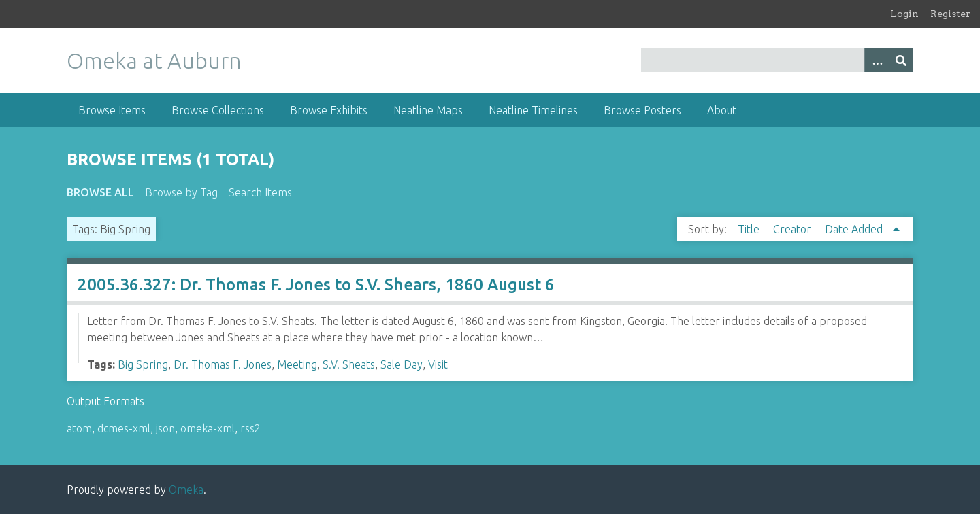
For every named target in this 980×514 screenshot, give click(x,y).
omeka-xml (208, 428)
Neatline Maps (428, 110)
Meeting (297, 364)
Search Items (260, 192)
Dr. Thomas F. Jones (223, 364)
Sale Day (402, 364)
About (722, 110)
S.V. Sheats (349, 364)
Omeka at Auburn (154, 61)
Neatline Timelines (533, 110)
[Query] (778, 60)
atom (79, 428)
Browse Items (112, 110)
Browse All (100, 192)
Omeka (186, 490)
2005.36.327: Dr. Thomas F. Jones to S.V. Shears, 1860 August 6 (316, 285)
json (165, 428)
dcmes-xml (124, 428)
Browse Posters (642, 110)
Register (950, 14)
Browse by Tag (181, 192)
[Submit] (901, 60)
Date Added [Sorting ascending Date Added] (855, 229)
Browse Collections (218, 110)
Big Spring (143, 364)
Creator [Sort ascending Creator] (794, 229)
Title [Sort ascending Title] (750, 229)
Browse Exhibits (329, 110)
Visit (438, 364)
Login (904, 14)
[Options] (877, 60)
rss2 (250, 428)
